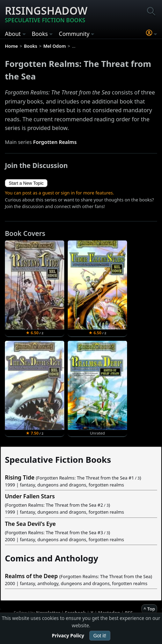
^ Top (149, 609)
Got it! (100, 636)
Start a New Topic (26, 183)
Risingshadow (46, 14)
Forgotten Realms (55, 142)
